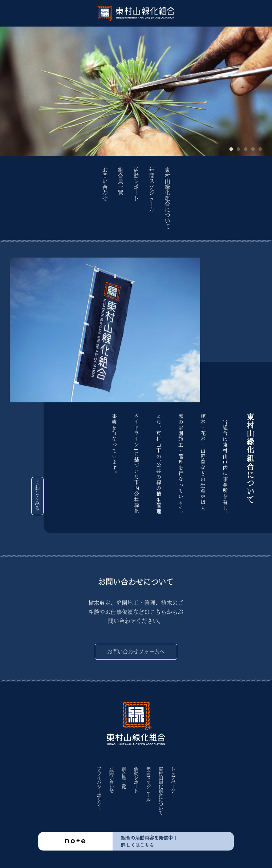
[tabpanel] (136, 91)
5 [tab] (260, 150)
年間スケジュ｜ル (152, 190)
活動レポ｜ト (136, 184)
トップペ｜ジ (173, 780)
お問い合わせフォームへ (136, 652)
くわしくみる (38, 495)
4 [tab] (253, 150)
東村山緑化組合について (167, 198)
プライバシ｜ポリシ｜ (99, 789)
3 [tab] (246, 150)
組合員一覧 (121, 182)
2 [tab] (239, 150)
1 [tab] (231, 150)
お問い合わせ (105, 184)
